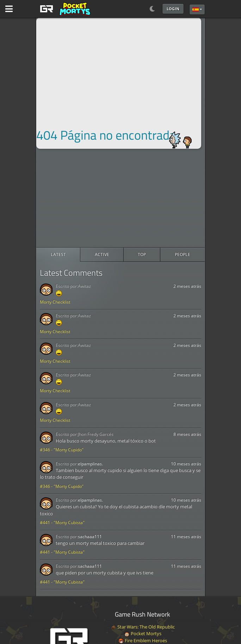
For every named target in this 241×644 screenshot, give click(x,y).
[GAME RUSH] (64, 9)
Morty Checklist (55, 302)
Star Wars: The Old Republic (143, 627)
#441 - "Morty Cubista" (62, 522)
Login (173, 9)
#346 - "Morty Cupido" (62, 450)
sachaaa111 (90, 537)
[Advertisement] (121, 198)
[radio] (58, 255)
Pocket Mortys (143, 633)
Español (196, 9)
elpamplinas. (90, 464)
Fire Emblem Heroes (143, 640)
